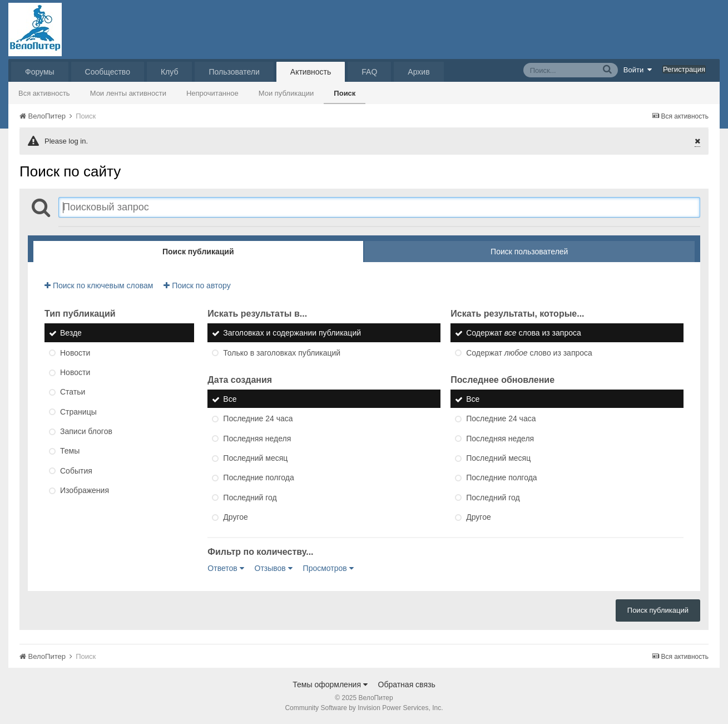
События (76, 471)
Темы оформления (330, 684)
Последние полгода (258, 478)
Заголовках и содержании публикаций (292, 333)
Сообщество (108, 72)
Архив (419, 72)
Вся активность (44, 93)
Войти (638, 70)
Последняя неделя (257, 439)
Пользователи (234, 72)
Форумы (40, 72)
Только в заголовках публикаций (282, 353)
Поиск (345, 93)
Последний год (250, 498)
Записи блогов (86, 431)
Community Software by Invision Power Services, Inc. (364, 708)
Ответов (226, 568)
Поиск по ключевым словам (99, 285)
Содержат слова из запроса (524, 333)
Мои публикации (286, 93)
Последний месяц (255, 458)
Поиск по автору (197, 285)
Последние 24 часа (258, 419)
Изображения (85, 490)
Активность (311, 72)
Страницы (78, 412)
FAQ (369, 72)
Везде (71, 333)
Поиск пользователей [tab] (529, 252)
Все (230, 399)
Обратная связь (407, 684)
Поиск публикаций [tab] (198, 252)
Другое (235, 517)
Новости (75, 353)
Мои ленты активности (128, 93)
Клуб (170, 72)
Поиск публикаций (658, 610)
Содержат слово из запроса (529, 353)
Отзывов (274, 568)
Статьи (73, 392)
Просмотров (328, 568)
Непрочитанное (212, 93)
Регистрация (684, 69)
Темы (70, 451)
